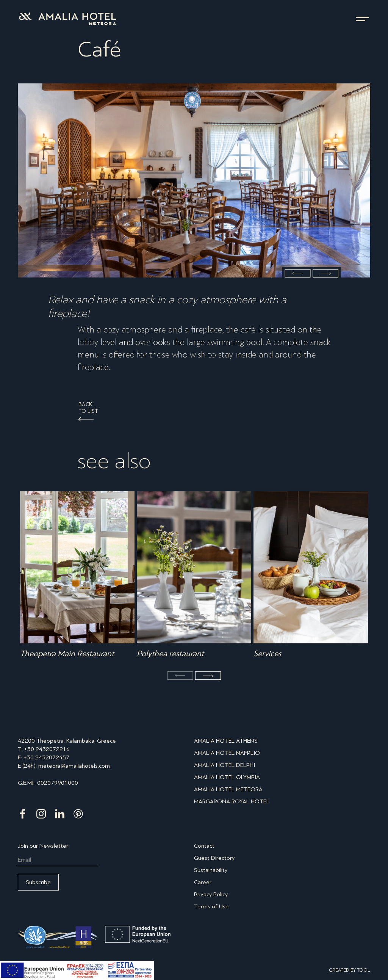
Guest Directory (214, 858)
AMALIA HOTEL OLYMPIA (227, 777)
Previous (297, 273)
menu (362, 19)
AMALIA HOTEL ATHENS (226, 741)
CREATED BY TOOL (350, 970)
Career (203, 882)
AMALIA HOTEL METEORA (228, 789)
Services (267, 654)
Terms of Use (211, 906)
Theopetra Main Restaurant (67, 654)
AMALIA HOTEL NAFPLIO (227, 753)
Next (325, 273)
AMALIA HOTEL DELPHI (225, 765)
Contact (204, 846)
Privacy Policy (211, 894)
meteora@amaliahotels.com (74, 766)
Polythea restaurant (170, 654)
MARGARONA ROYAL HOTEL (232, 801)
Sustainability (211, 870)
